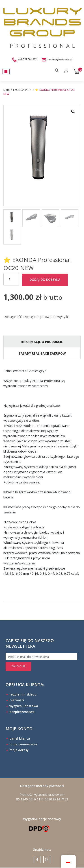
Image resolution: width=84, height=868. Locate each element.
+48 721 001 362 (25, 59)
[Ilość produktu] (11, 280)
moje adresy (19, 750)
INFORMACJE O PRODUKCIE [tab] (42, 342)
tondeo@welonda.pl (55, 59)
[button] (73, 112)
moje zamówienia (23, 744)
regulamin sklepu (23, 694)
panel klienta (20, 738)
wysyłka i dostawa (24, 706)
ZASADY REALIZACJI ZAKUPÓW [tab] (42, 353)
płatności (17, 700)
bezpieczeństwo (22, 712)
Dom (6, 90)
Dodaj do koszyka (45, 280)
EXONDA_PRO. (22, 90)
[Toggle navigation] (6, 71)
